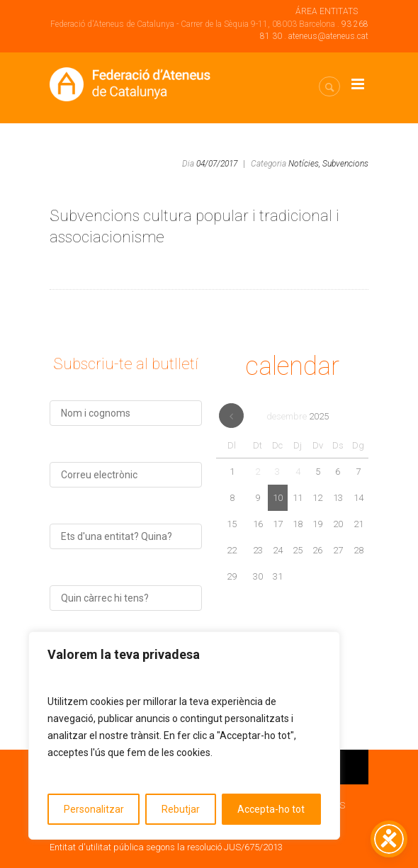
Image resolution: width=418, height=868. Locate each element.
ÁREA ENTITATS (327, 11)
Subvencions (345, 164)
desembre (298, 416)
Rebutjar (181, 809)
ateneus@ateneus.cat (328, 36)
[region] (184, 735)
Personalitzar (94, 809)
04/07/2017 (217, 164)
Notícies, (304, 164)
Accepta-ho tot (271, 809)
